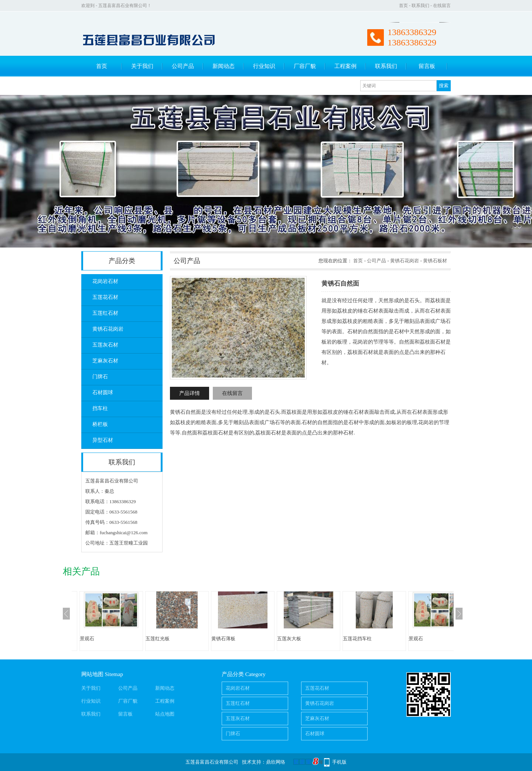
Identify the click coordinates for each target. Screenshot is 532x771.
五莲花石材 (105, 297)
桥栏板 (100, 424)
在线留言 (442, 6)
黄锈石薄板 (223, 639)
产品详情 (190, 393)
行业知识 (264, 66)
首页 (403, 6)
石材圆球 (103, 393)
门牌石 (100, 377)
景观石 (87, 639)
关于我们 (142, 66)
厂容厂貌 (305, 66)
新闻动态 (224, 66)
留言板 (427, 66)
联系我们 (420, 6)
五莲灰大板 (289, 639)
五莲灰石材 (105, 345)
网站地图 (92, 674)
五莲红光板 (158, 639)
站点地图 (165, 714)
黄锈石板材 (435, 261)
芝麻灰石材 (105, 361)
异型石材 (103, 440)
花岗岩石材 (105, 281)
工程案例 (345, 66)
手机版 (339, 762)
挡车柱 (100, 408)
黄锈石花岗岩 (108, 329)
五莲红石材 (105, 313)
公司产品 (183, 66)
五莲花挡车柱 (357, 639)
